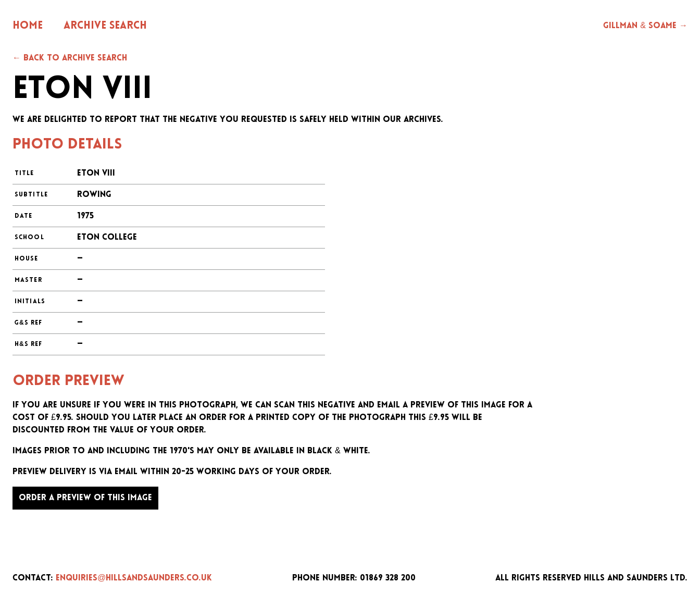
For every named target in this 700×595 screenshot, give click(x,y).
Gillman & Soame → (645, 26)
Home (28, 26)
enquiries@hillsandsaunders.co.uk (134, 578)
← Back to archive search (70, 58)
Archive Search (105, 26)
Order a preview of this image (85, 498)
